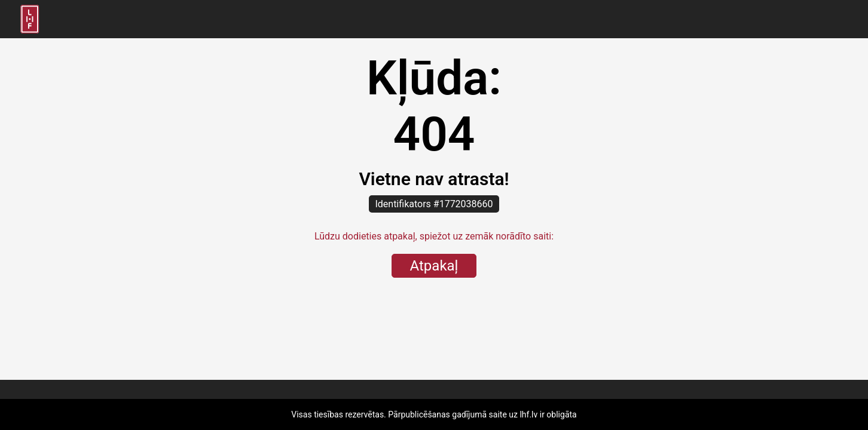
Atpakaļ (434, 266)
